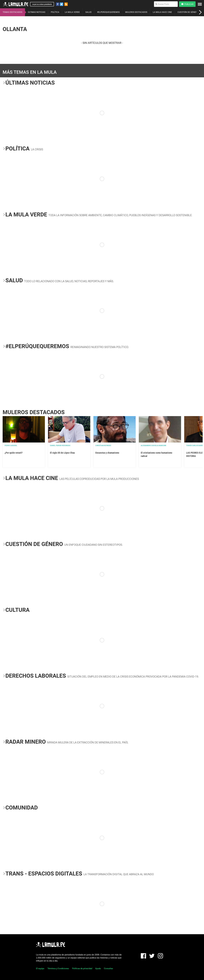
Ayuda (98, 969)
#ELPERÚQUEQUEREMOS (108, 12)
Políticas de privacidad (82, 969)
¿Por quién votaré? (14, 453)
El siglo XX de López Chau (62, 453)
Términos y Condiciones (58, 969)
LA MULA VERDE (72, 12)
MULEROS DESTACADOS (136, 12)
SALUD (88, 12)
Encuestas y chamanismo (107, 453)
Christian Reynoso (103, 446)
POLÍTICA (55, 12)
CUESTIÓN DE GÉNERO (188, 12)
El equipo (40, 969)
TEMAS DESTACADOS (12, 12)
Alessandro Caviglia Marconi (153, 446)
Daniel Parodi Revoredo (60, 446)
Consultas (108, 969)
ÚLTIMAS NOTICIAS (37, 12)
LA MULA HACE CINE (162, 12)
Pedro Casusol (11, 446)
